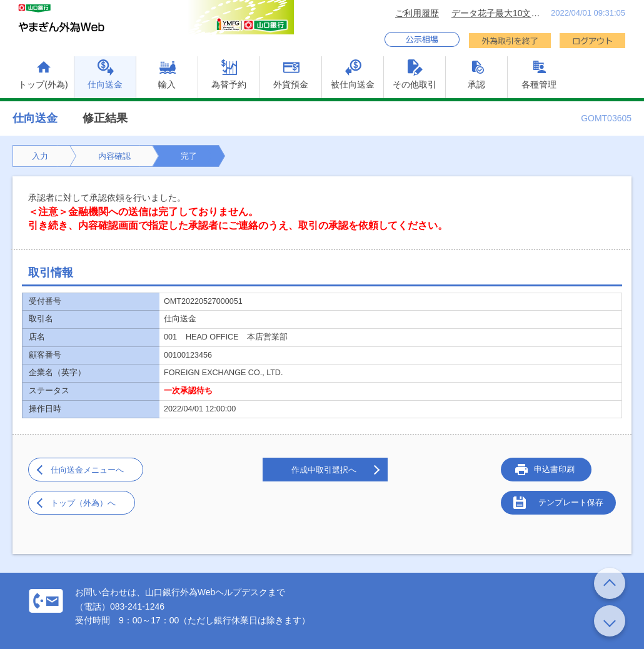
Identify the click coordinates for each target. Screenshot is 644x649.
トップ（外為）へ (83, 503)
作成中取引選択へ (324, 470)
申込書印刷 (554, 469)
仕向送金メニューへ (87, 470)
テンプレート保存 (571, 502)
